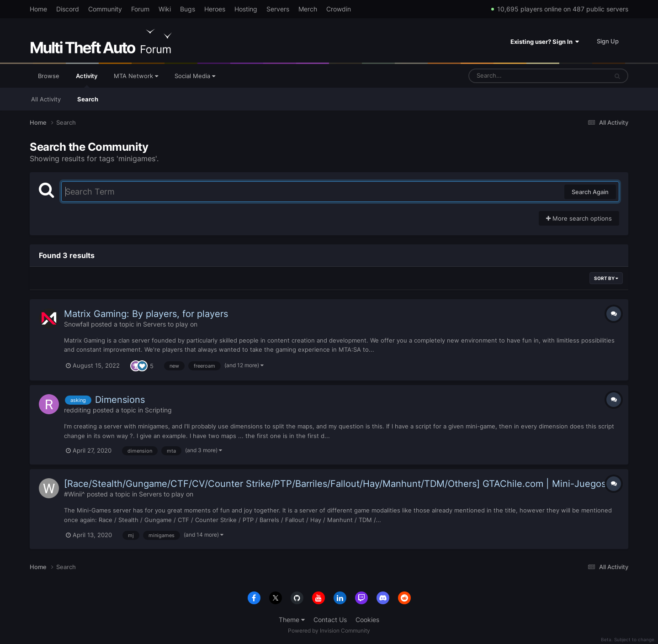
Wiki (165, 9)
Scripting (158, 410)
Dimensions (120, 400)
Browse (49, 76)
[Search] (514, 76)
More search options (579, 218)
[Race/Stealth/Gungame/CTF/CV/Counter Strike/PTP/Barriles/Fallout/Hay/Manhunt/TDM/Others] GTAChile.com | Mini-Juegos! (336, 484)
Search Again (590, 192)
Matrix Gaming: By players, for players (146, 314)
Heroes (215, 9)
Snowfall (77, 324)
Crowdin (339, 9)
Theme (292, 620)
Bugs (188, 9)
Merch (308, 9)
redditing (77, 410)
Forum (140, 9)
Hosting (246, 9)
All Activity (46, 99)
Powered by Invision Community (329, 631)
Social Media (195, 76)
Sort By (606, 278)
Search (88, 99)
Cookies (367, 620)
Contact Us (330, 620)
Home (38, 9)
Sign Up (608, 41)
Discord (68, 9)
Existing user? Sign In (545, 42)
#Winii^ (74, 494)
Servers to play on (170, 324)
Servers (278, 9)
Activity (87, 80)
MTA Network (136, 76)
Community (105, 9)
